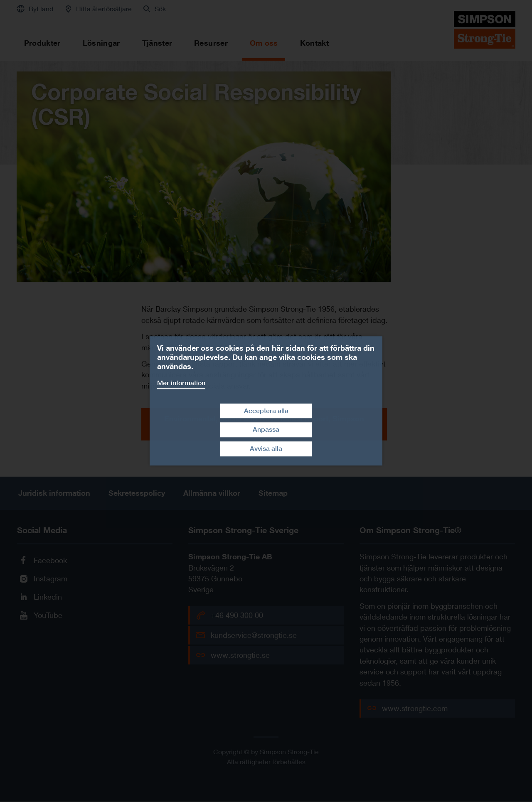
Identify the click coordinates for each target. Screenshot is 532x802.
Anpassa (266, 430)
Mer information (181, 383)
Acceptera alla (266, 411)
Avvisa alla (266, 449)
